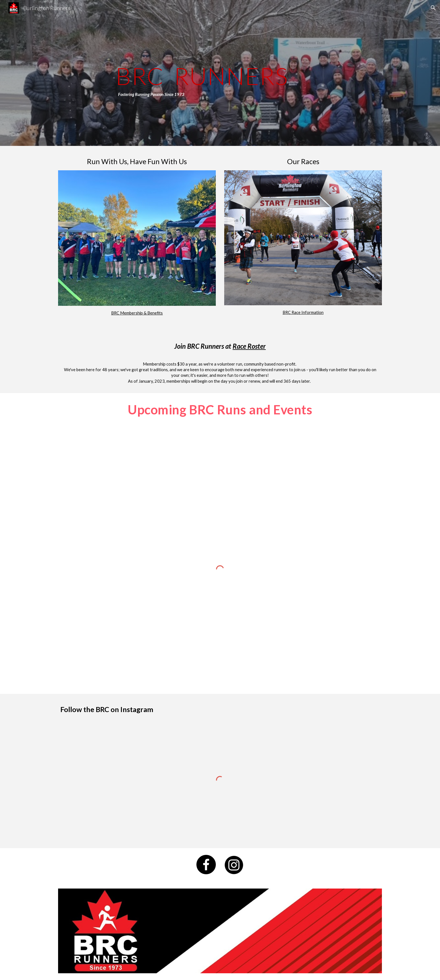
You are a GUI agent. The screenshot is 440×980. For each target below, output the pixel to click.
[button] (433, 8)
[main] (234, 73)
